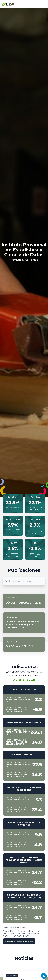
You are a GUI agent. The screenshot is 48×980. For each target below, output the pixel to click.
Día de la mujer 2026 (20, 646)
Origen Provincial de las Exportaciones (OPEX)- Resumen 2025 (23, 625)
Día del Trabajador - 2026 (24, 603)
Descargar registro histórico (19, 941)
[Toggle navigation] (44, 4)
